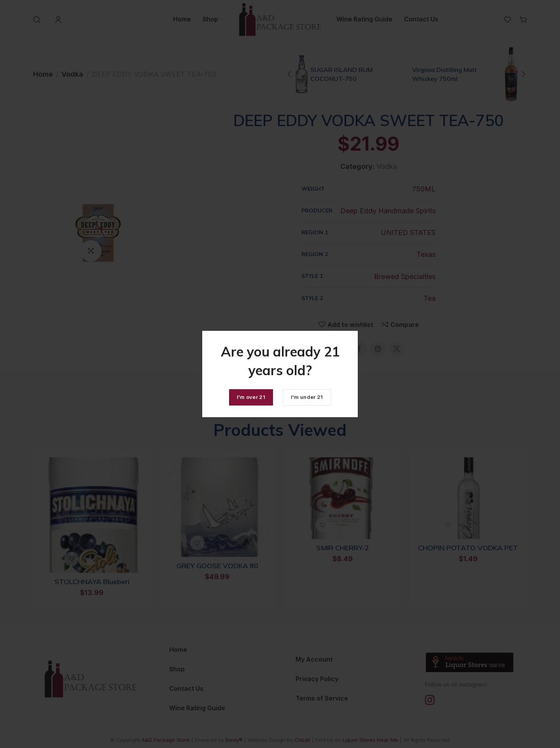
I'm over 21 (251, 397)
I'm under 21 (307, 397)
